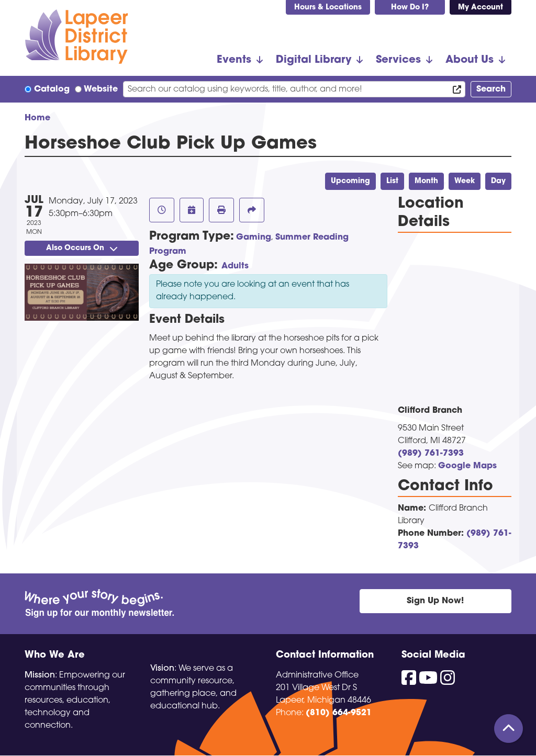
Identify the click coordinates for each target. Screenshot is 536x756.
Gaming (254, 238)
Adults (235, 266)
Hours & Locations (328, 8)
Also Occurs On (82, 248)
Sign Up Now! (435, 601)
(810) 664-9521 (339, 713)
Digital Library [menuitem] (314, 60)
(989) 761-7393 (431, 454)
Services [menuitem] (398, 60)
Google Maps (467, 466)
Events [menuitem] (234, 60)
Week (465, 181)
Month (426, 181)
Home (37, 118)
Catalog (52, 89)
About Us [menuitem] (470, 60)
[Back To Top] (509, 729)
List (392, 181)
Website (101, 89)
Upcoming (350, 181)
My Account (481, 8)
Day (498, 181)
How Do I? (410, 8)
